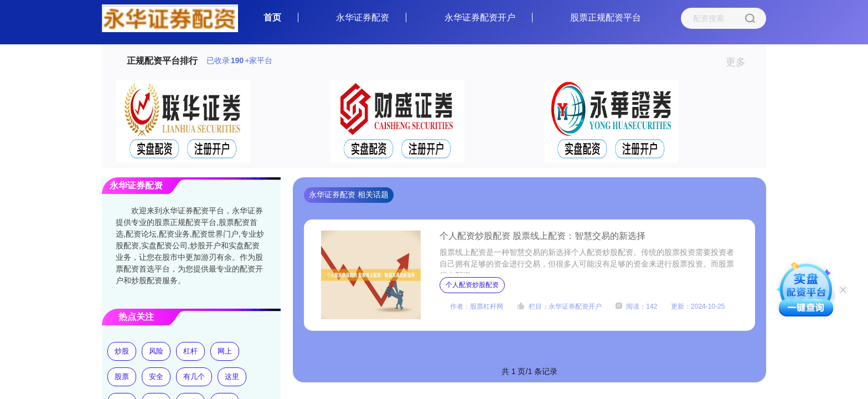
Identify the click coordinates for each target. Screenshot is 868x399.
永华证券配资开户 (480, 17)
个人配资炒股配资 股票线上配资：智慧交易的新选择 (542, 236)
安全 (156, 377)
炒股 (122, 351)
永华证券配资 (363, 17)
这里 (232, 377)
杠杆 (190, 351)
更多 (740, 62)
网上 (225, 351)
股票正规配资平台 (606, 17)
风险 (156, 351)
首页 (272, 17)
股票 (122, 377)
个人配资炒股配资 (472, 285)
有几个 (194, 377)
